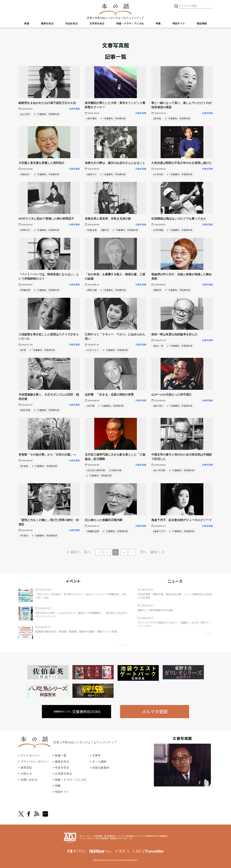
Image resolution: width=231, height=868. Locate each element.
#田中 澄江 (158, 406)
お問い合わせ (29, 780)
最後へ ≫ (158, 552)
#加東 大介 (92, 174)
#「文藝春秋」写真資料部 (47, 114)
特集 (158, 23)
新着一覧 (61, 756)
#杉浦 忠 (24, 536)
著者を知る (47, 23)
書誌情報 (202, 23)
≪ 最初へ (73, 552)
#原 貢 (23, 350)
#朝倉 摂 (157, 290)
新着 (27, 23)
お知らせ (26, 774)
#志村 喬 (91, 406)
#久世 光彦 (158, 174)
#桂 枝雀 (157, 119)
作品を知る (72, 23)
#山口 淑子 (25, 114)
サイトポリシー (31, 756)
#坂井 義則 (92, 119)
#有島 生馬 (92, 230)
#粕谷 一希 (158, 346)
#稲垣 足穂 (25, 410)
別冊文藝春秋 (101, 768)
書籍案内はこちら (77, 712)
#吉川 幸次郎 (159, 470)
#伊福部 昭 (25, 290)
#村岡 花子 (25, 230)
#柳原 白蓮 (92, 290)
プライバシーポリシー (35, 762)
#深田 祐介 (25, 174)
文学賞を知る (97, 23)
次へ (144, 552)
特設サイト (179, 23)
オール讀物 (99, 762)
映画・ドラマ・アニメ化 (130, 23)
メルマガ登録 (155, 712)
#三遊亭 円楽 (115, 470)
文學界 (96, 756)
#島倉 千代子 (159, 531)
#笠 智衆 (24, 466)
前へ (87, 552)
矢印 (124, 645)
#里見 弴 (105, 230)
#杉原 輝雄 (158, 230)
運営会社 (26, 768)
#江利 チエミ (93, 350)
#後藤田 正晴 (93, 531)
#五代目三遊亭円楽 (96, 470)
